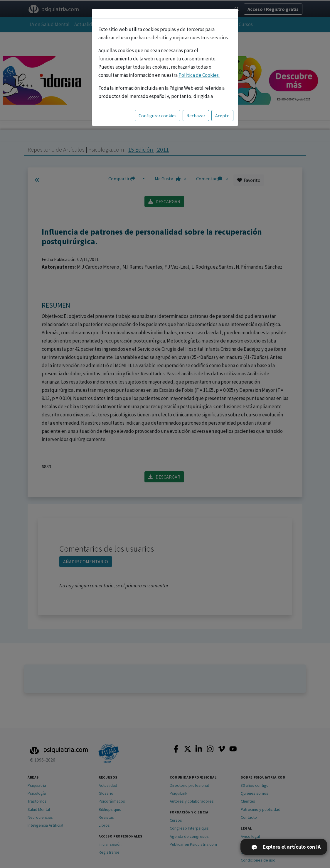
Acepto (222, 116)
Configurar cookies (158, 116)
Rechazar (196, 116)
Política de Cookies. (199, 75)
